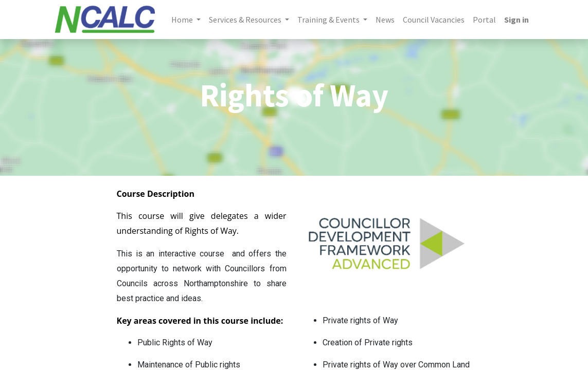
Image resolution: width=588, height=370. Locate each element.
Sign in (516, 20)
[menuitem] (385, 20)
